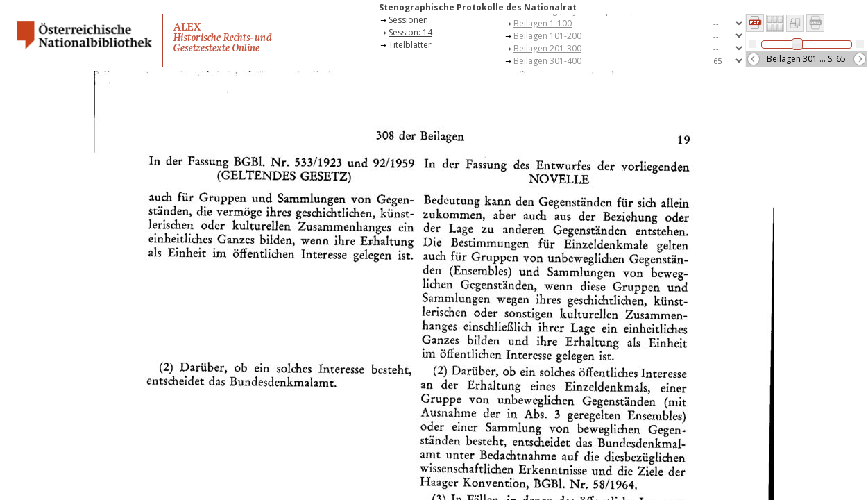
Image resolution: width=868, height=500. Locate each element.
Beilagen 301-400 (547, 61)
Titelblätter (410, 45)
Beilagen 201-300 (547, 48)
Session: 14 (410, 32)
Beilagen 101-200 (547, 36)
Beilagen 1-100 (543, 23)
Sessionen (408, 20)
